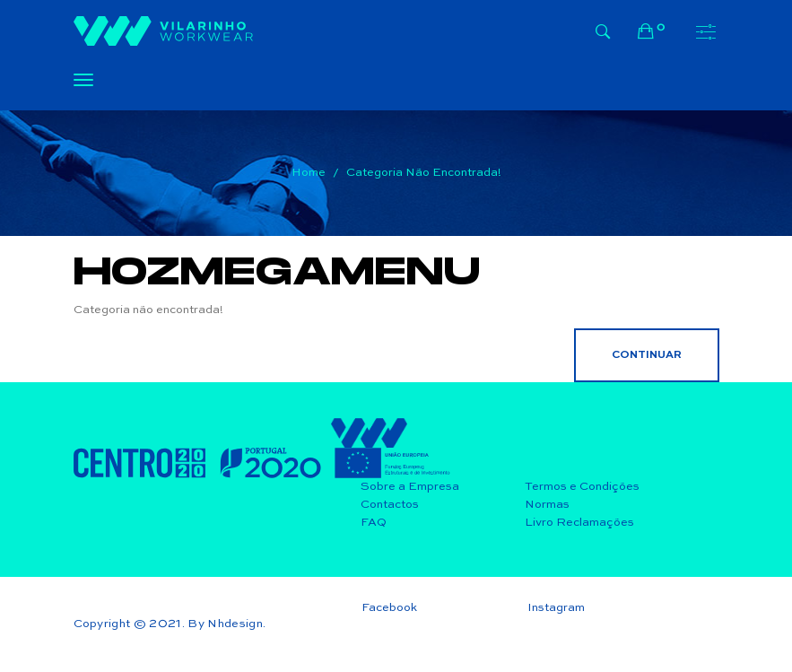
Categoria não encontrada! (424, 173)
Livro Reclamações (579, 523)
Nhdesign (235, 624)
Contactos (390, 505)
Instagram (556, 608)
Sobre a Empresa (410, 487)
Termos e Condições (582, 487)
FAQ (374, 523)
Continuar (647, 355)
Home (309, 173)
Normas (547, 505)
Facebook (389, 608)
